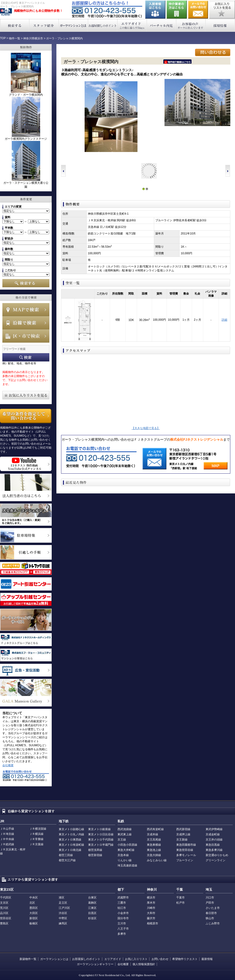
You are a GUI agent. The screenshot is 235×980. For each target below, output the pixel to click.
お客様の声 (191, 25)
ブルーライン (185, 860)
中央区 (34, 898)
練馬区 (63, 923)
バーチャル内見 (162, 25)
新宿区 (34, 918)
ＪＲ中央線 (7, 839)
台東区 (92, 898)
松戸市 (180, 903)
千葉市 (180, 898)
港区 (62, 898)
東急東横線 (154, 845)
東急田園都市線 (186, 845)
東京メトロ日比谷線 (101, 834)
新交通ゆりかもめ (217, 855)
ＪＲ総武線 (7, 844)
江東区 (92, 908)
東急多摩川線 (214, 850)
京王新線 (182, 840)
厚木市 (151, 903)
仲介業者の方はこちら (177, 10)
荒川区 (4, 908)
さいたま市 (213, 908)
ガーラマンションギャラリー (95, 964)
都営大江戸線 (67, 860)
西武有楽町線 (155, 829)
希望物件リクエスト (185, 959)
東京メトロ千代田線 (101, 840)
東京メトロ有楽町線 (71, 845)
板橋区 (34, 923)
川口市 (210, 898)
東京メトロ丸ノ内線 (71, 834)
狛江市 (122, 908)
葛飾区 (92, 903)
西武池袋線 (125, 829)
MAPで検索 (26, 310)
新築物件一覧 (28, 959)
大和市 (151, 913)
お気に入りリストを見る (222, 10)
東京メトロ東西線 (70, 840)
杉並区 (92, 918)
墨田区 (34, 908)
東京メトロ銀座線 (99, 829)
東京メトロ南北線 (70, 850)
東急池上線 (154, 850)
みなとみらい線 (157, 860)
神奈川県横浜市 (33, 38)
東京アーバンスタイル (6, 12)
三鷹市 (122, 903)
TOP (3, 38)
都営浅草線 (95, 850)
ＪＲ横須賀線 (38, 829)
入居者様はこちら (155, 10)
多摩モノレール (186, 855)
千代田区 (6, 898)
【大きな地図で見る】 (146, 428)
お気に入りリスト (136, 959)
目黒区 (92, 913)
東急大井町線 (126, 850)
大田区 (34, 913)
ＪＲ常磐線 (36, 839)
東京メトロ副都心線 (71, 829)
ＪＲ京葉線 (36, 844)
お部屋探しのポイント (103, 25)
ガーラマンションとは (73, 25)
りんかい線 (125, 860)
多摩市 (122, 934)
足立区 (63, 903)
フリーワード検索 (26, 357)
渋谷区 (63, 913)
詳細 (224, 320)
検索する (15, 25)
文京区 (4, 903)
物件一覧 (15, 38)
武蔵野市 (123, 898)
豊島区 (4, 923)
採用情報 (220, 25)
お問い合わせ (198, 10)
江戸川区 (64, 908)
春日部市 (211, 913)
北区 (32, 903)
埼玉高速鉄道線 (127, 865)
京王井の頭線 (214, 840)
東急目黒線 (213, 845)
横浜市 (151, 898)
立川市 (122, 923)
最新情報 (207, 959)
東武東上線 (125, 834)
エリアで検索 (26, 336)
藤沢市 (151, 918)
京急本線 (123, 855)
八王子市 (123, 929)
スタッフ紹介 (44, 25)
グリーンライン (215, 860)
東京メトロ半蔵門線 (101, 845)
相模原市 (153, 923)
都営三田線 (66, 855)
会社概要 (8, 765)
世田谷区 (6, 918)
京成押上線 (183, 834)
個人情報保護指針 (144, 964)
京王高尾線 (154, 840)
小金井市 (123, 913)
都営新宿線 (95, 855)
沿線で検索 (26, 323)
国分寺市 (123, 918)
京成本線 (153, 834)
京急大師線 (154, 855)
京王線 (122, 840)
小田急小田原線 (127, 845)
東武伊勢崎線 (214, 829)
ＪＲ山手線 (7, 829)
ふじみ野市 (213, 923)
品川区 (4, 913)
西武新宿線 (183, 829)
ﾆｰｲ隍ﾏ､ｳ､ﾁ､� (177, 62)
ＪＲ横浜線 (36, 834)
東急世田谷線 (185, 850)
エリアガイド (132, 25)
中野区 (63, 918)
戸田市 (210, 903)
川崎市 (151, 908)
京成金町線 (213, 834)
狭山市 (210, 918)
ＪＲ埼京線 (7, 834)
